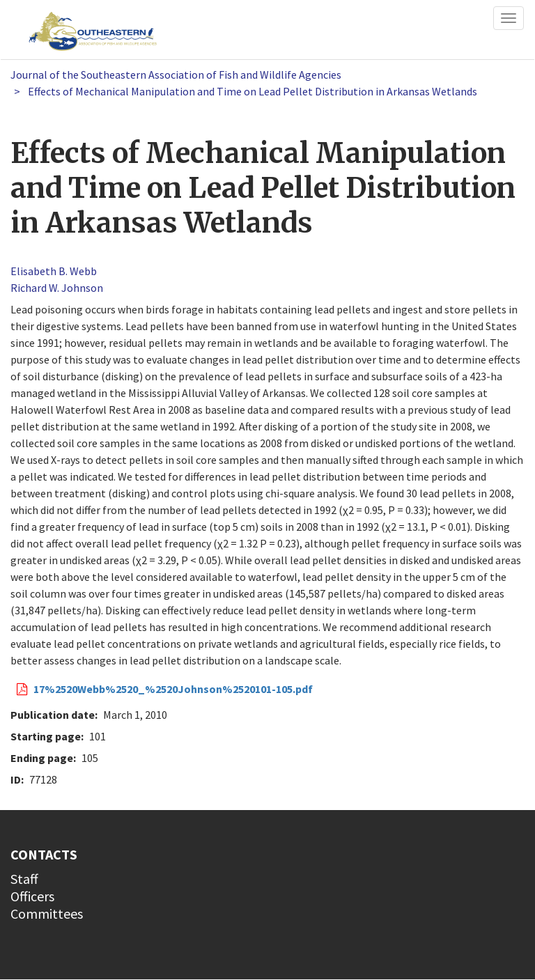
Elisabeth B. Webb (54, 271)
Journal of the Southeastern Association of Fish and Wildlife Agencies (176, 75)
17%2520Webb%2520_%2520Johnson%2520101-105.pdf (173, 689)
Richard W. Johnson (57, 288)
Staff (24, 879)
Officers (32, 896)
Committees (47, 913)
